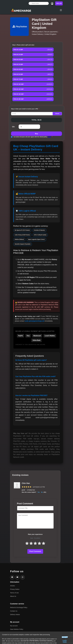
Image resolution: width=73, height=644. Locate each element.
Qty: (14, 127)
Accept (65, 637)
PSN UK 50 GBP (18, 74)
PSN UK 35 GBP (18, 64)
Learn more (65, 641)
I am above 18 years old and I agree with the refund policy (32, 137)
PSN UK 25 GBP (18, 59)
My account (14, 626)
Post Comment (35, 551)
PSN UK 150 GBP (19, 94)
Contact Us (14, 611)
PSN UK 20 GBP (18, 55)
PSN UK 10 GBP (18, 50)
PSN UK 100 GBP (19, 84)
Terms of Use (14, 593)
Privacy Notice (15, 589)
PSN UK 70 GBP (18, 79)
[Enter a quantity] (29, 127)
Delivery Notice (15, 615)
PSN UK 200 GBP (19, 99)
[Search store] (39, 3)
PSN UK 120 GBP (19, 89)
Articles (13, 586)
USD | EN (59, 3)
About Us (13, 596)
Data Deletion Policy (17, 629)
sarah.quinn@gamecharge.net (34, 321)
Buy (36, 134)
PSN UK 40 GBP (18, 69)
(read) (49, 137)
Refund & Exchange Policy (19, 608)
